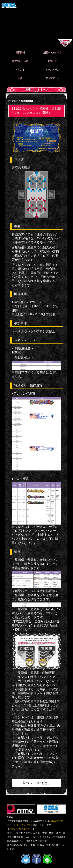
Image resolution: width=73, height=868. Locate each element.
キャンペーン (52, 70)
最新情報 (20, 52)
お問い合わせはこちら (21, 829)
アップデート (52, 78)
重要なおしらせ (20, 61)
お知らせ (52, 61)
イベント (20, 70)
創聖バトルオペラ (52, 52)
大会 (20, 78)
